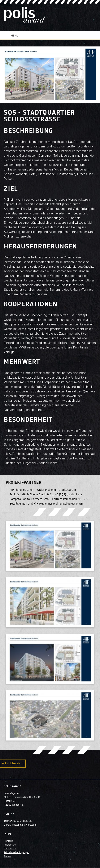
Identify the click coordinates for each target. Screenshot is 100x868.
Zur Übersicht (14, 764)
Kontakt (8, 841)
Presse (8, 856)
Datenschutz (11, 849)
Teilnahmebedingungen (16, 853)
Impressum (10, 845)
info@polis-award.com (24, 825)
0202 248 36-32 (23, 821)
